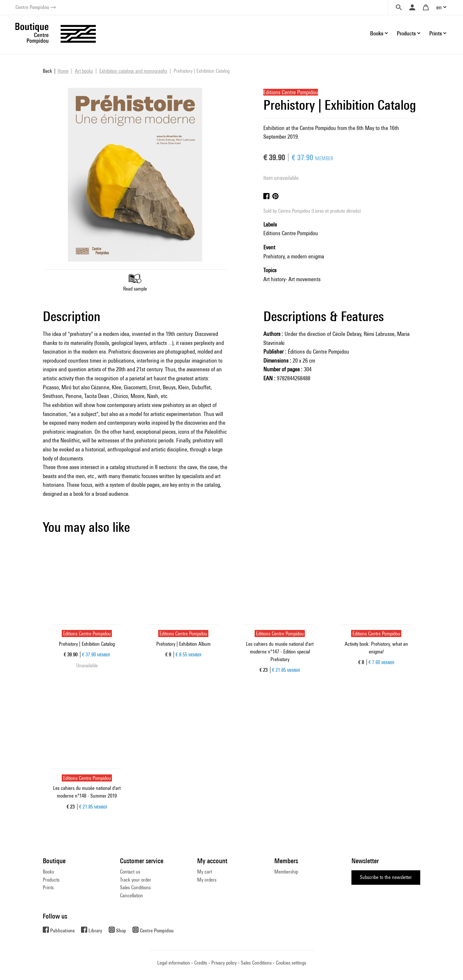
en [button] (439, 7)
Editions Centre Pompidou (291, 233)
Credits (201, 963)
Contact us (130, 872)
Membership (286, 872)
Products (51, 880)
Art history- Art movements (292, 279)
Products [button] (406, 33)
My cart (204, 872)
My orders (207, 880)
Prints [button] (436, 33)
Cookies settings (291, 963)
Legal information (174, 963)
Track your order (136, 880)
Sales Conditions (135, 888)
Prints (48, 888)
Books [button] (377, 33)
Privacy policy (224, 963)
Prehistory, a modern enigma (294, 256)
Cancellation (132, 896)
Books (48, 872)
